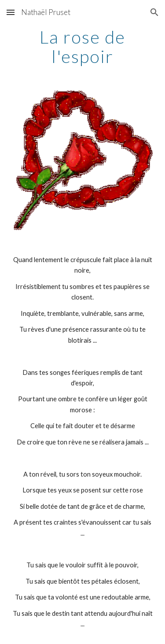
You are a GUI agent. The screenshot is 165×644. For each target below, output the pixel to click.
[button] (11, 12)
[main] (83, 47)
